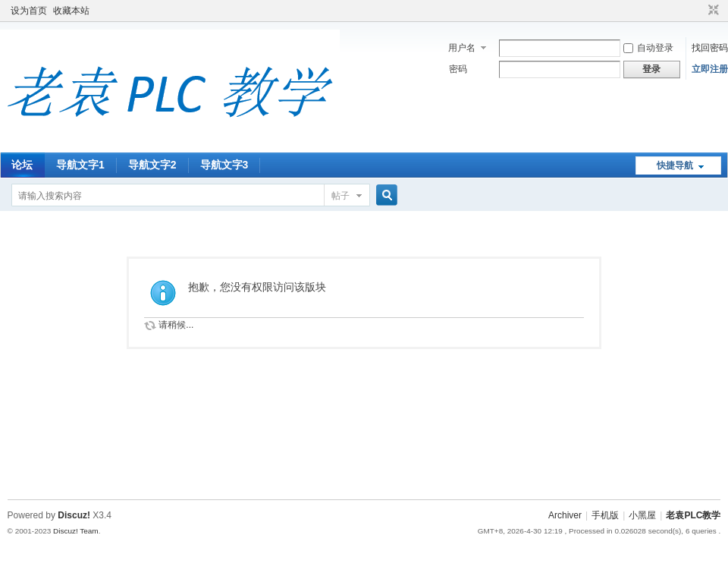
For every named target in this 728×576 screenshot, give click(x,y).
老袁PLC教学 (693, 515)
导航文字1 (80, 165)
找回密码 (710, 48)
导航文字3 (224, 165)
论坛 (22, 165)
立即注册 (710, 69)
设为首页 (29, 11)
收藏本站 (71, 11)
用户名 (462, 48)
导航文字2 (152, 165)
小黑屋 (642, 515)
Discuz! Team (76, 531)
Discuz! (74, 515)
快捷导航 (675, 165)
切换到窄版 (712, 11)
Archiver (565, 515)
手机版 (605, 515)
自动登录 (648, 48)
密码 (458, 69)
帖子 (340, 196)
